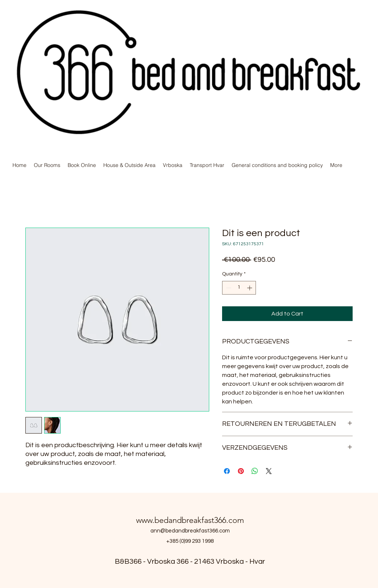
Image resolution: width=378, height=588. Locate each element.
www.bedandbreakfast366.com (190, 520)
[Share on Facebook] (227, 471)
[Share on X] (269, 471)
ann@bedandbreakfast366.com (190, 531)
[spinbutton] (239, 288)
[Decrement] (228, 288)
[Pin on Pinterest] (241, 471)
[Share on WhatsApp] (255, 471)
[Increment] (250, 288)
